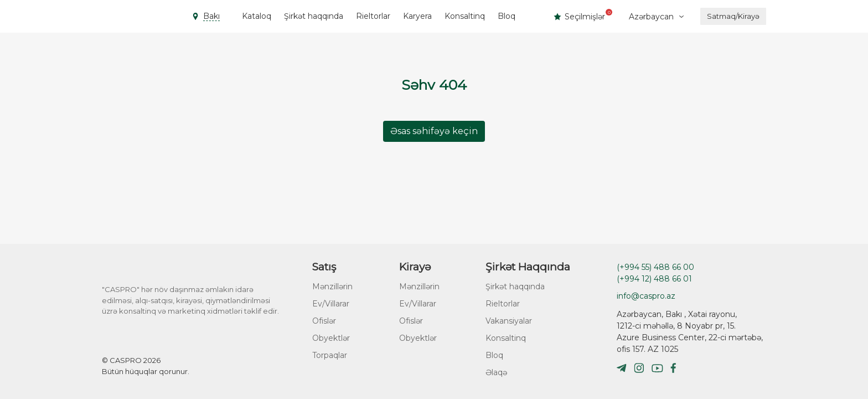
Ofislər (324, 321)
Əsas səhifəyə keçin (434, 131)
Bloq (507, 16)
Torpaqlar (330, 355)
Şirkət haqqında (314, 16)
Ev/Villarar (331, 304)
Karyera (417, 16)
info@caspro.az (646, 296)
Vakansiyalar (509, 321)
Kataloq (257, 16)
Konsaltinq (465, 16)
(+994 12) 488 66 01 (654, 279)
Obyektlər (331, 338)
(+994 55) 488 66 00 (655, 267)
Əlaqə (496, 372)
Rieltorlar (373, 16)
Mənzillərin (332, 287)
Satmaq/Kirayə (733, 16)
